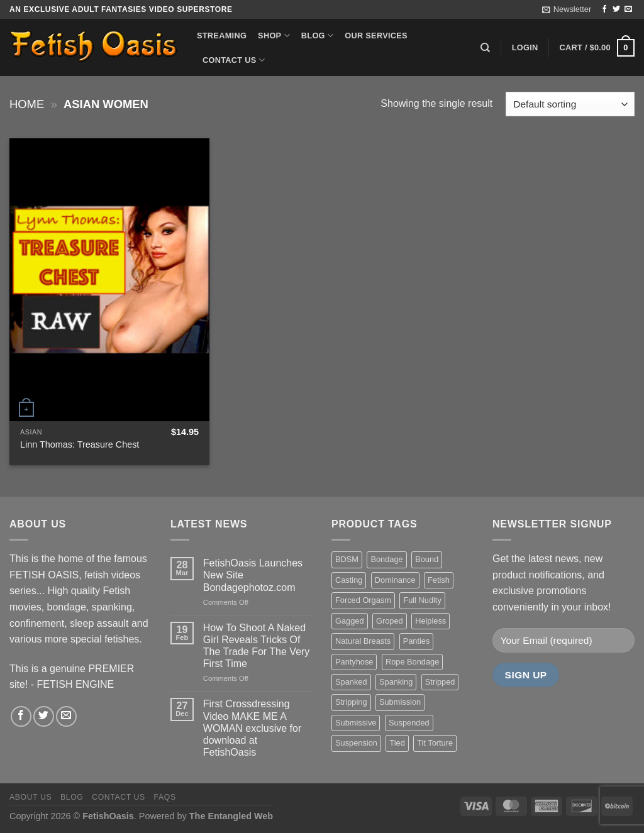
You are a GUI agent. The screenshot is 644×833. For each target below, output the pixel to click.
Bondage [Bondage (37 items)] (386, 559)
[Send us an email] (628, 9)
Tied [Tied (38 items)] (397, 743)
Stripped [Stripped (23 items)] (440, 682)
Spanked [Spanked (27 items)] (351, 682)
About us (31, 797)
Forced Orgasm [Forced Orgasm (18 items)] (363, 600)
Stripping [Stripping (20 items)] (351, 702)
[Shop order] (570, 104)
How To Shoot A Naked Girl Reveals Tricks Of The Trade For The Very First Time (257, 646)
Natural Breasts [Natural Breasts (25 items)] (363, 641)
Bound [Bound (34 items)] (427, 559)
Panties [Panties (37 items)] (417, 641)
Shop (274, 36)
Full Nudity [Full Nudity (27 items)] (422, 600)
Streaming (222, 36)
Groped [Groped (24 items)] (390, 621)
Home (27, 104)
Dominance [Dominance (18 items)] (395, 580)
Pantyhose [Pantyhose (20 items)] (354, 662)
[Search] (485, 48)
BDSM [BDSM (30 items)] (347, 559)
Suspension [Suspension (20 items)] (356, 743)
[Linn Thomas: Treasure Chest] (109, 280)
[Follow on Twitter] (616, 9)
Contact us (234, 60)
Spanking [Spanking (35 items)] (396, 682)
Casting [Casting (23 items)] (349, 580)
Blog (317, 36)
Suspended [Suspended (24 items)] (409, 723)
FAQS (165, 797)
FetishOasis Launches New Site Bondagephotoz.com (253, 575)
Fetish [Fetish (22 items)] (439, 580)
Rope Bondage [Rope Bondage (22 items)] (412, 662)
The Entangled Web (231, 816)
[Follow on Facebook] (604, 9)
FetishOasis (108, 816)
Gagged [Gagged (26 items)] (350, 621)
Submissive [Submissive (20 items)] (356, 723)
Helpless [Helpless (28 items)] (430, 621)
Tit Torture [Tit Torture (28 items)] (435, 743)
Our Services (376, 36)
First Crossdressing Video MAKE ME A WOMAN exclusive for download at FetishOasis (252, 728)
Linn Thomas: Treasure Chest (80, 444)
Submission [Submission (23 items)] (400, 702)
